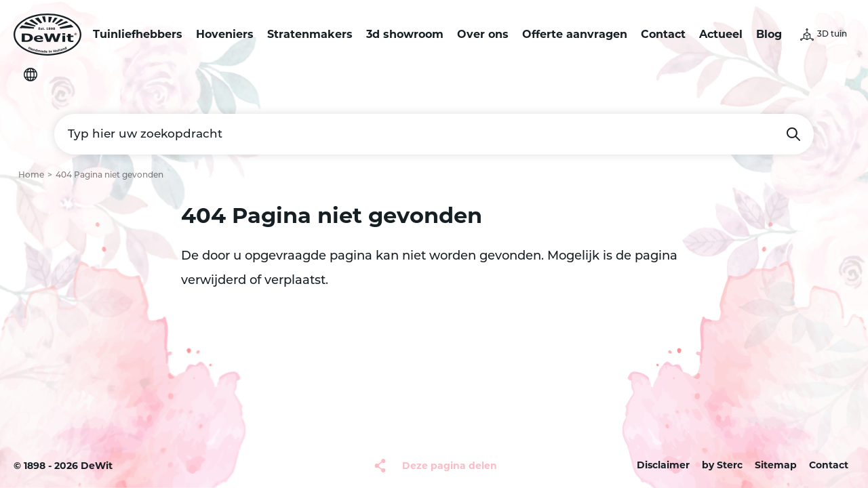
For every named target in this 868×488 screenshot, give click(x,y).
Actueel (721, 34)
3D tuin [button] (832, 35)
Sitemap (776, 465)
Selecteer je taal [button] (31, 75)
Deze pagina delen (450, 466)
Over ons (483, 34)
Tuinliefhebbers (138, 34)
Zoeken (793, 134)
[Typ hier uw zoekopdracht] (434, 134)
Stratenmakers (310, 34)
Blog (769, 34)
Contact (663, 34)
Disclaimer (663, 465)
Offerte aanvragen (575, 34)
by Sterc (722, 465)
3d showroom (405, 34)
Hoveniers (225, 34)
